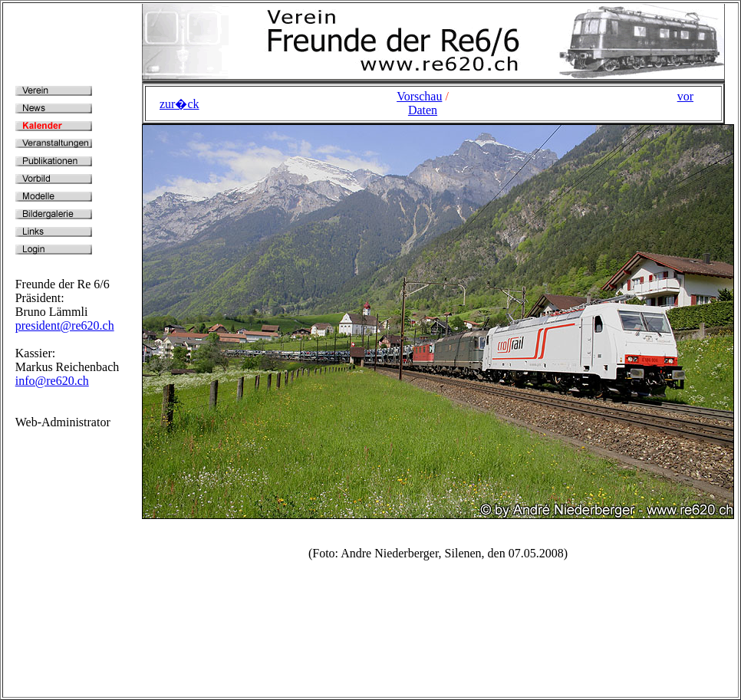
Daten (423, 110)
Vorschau (419, 96)
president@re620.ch (65, 325)
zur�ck (179, 104)
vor (685, 96)
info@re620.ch (52, 381)
